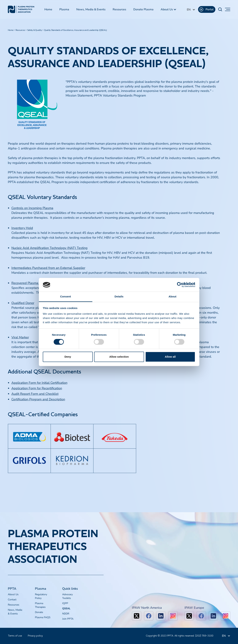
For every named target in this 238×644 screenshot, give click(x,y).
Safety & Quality (35, 30)
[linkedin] (161, 616)
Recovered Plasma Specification (34, 283)
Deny (68, 357)
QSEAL (66, 608)
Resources (119, 9)
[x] (137, 616)
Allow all (170, 357)
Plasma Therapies (40, 605)
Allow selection (119, 357)
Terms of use (15, 636)
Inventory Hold (22, 228)
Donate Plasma (143, 9)
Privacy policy (35, 636)
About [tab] (173, 296)
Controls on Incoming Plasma (32, 208)
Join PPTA (68, 619)
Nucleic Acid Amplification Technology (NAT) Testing (49, 248)
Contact (12, 600)
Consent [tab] (66, 296)
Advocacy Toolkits (67, 596)
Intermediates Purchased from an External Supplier (48, 268)
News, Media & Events (91, 9)
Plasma (64, 9)
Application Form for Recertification (37, 388)
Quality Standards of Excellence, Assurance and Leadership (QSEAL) (76, 30)
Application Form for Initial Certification (39, 383)
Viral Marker (20, 337)
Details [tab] (119, 296)
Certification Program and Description (38, 399)
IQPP (65, 603)
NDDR (66, 614)
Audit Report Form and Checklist (35, 394)
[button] (169, 9)
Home (48, 9)
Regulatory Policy (41, 596)
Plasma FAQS (43, 617)
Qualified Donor (23, 303)
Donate (39, 612)
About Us (13, 594)
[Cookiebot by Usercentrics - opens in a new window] (180, 285)
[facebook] (149, 616)
